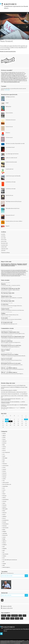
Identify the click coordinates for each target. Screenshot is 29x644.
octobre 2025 (4, 247)
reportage (5, 533)
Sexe (4, 547)
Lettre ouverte (6, 482)
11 (7, 421)
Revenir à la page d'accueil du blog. (8, 51)
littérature (4, 616)
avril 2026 (3, 236)
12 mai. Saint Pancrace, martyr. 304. (9, 396)
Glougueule (19, 264)
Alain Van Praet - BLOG (22, 392)
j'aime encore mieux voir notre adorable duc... (11, 402)
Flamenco (5, 464)
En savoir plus (17, 643)
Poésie (4, 514)
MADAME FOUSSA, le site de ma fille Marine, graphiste (14, 265)
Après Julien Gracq (13, 265)
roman (4, 537)
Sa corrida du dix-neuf (7, 323)
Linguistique (5, 486)
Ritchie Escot (13, 264)
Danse (4, 449)
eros (4, 454)
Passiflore (6, 265)
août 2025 (3, 250)
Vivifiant (3, 313)
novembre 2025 (4, 245)
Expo (4, 460)
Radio (4, 530)
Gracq (4, 467)
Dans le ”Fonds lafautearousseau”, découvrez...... (11, 399)
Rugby (4, 539)
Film (4, 462)
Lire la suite (7, 90)
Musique (4, 496)
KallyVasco (10, 4)
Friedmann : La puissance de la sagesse (9, 405)
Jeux (4, 481)
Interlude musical (5, 387)
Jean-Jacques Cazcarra (7, 337)
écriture (17, 618)
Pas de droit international (6, 390)
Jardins (4, 479)
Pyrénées (5, 526)
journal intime (14, 616)
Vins (4, 562)
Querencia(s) (5, 528)
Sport (4, 550)
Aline (2, 372)
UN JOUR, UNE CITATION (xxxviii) (8, 392)
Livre (4, 488)
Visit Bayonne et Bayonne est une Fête (10, 289)
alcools (4, 433)
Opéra (4, 503)
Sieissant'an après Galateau (7, 408)
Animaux (5, 441)
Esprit (4, 456)
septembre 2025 (5, 249)
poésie (24, 616)
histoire (4, 471)
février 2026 (4, 240)
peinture (4, 507)
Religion (4, 531)
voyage (8, 618)
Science (4, 543)
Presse (4, 518)
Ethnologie (5, 458)
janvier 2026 (4, 241)
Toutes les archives (5, 253)
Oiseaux (4, 501)
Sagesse (4, 541)
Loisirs (4, 490)
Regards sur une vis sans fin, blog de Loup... (17, 385)
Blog (4, 445)
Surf (3, 552)
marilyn (12, 618)
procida (3, 618)
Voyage (4, 563)
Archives (4, 443)
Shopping (5, 548)
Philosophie (5, 509)
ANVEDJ (15, 390)
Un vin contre (4, 318)
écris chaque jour (6, 452)
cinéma (4, 447)
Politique (4, 516)
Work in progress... (7, 567)
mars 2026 (3, 238)
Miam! (4, 494)
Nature (4, 498)
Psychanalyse (6, 524)
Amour (4, 439)
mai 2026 (3, 234)
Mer (4, 492)
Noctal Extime (6, 499)
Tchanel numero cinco (6, 296)
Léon (2, 341)
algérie (4, 435)
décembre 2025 (4, 243)
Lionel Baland (24, 394)
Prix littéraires (6, 520)
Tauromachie (5, 554)
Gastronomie (5, 466)
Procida (4, 522)
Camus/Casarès (5, 309)
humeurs (5, 475)
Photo (4, 511)
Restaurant (5, 535)
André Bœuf (4, 332)
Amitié (4, 437)
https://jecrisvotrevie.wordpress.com (12, 82)
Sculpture (5, 545)
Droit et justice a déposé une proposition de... (10, 394)
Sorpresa (3, 284)
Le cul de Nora (5, 304)
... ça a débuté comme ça (11, 368)
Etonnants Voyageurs (6, 264)
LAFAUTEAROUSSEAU (6, 400)
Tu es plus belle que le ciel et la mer (10, 560)
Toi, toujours (4, 385)
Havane (4, 469)
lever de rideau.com (7, 484)
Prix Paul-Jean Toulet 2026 (8, 293)
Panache (4, 505)
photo (21, 618)
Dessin (4, 450)
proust (20, 616)
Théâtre (4, 556)
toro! (4, 558)
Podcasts (5, 513)
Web (4, 565)
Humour (4, 477)
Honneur (5, 473)
